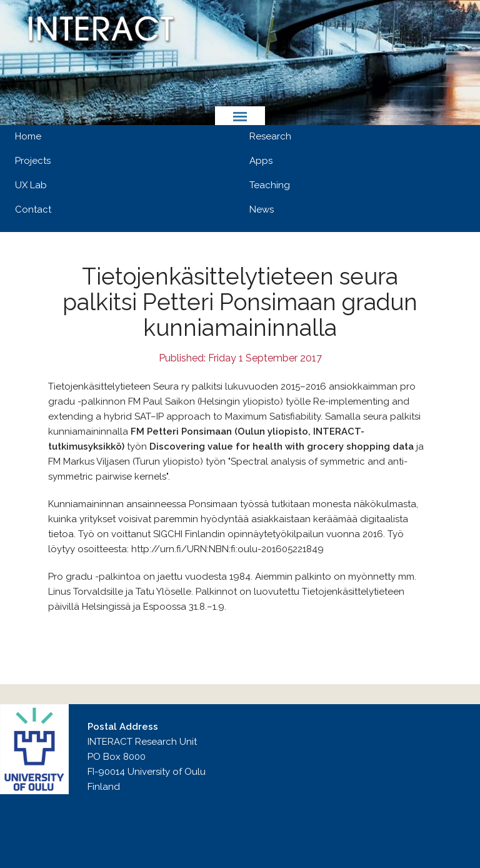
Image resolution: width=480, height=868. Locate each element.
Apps (261, 161)
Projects (33, 161)
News (262, 209)
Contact (33, 209)
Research (270, 136)
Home (28, 136)
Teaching (270, 185)
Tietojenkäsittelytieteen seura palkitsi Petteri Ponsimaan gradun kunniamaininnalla (240, 302)
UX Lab (31, 185)
